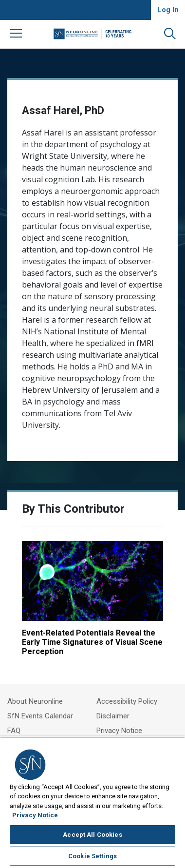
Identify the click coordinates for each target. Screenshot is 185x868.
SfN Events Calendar (40, 716)
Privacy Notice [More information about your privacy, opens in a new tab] (35, 815)
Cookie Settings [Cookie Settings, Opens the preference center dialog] (92, 856)
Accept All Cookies (92, 835)
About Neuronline (35, 701)
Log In (168, 10)
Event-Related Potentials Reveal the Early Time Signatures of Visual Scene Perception (92, 642)
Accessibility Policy (127, 701)
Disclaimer (113, 716)
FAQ (14, 731)
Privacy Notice (119, 731)
